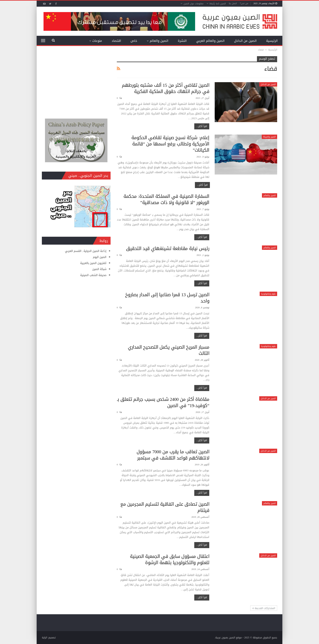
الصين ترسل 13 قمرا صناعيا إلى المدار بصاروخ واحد (167, 298)
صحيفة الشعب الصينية (93, 275)
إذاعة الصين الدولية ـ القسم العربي (86, 251)
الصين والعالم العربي (210, 41)
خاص (134, 41)
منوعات (97, 41)
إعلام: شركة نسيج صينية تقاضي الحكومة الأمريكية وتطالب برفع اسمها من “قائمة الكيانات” (170, 144)
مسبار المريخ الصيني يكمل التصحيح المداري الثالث (169, 350)
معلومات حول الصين (193, 4)
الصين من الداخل (245, 41)
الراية (44, 638)
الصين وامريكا (269, 137)
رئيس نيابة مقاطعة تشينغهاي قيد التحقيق (168, 249)
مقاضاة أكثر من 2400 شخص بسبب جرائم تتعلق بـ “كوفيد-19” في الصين (163, 402)
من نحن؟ (244, 3)
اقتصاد (116, 41)
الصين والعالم (159, 41)
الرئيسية (272, 41)
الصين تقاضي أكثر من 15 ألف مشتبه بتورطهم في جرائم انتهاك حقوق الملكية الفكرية (166, 88)
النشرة (182, 41)
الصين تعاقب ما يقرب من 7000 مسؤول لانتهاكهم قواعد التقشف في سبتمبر (173, 455)
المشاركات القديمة (264, 608)
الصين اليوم (100, 257)
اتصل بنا (233, 3)
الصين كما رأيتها (218, 4)
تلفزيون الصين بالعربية (93, 263)
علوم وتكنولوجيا (268, 294)
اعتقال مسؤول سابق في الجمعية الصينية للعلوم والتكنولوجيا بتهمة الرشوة (170, 560)
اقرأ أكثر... (202, 126)
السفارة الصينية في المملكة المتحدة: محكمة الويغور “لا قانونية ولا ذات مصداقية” (166, 199)
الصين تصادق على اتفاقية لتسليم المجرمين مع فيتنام (165, 507)
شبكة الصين (99, 269)
